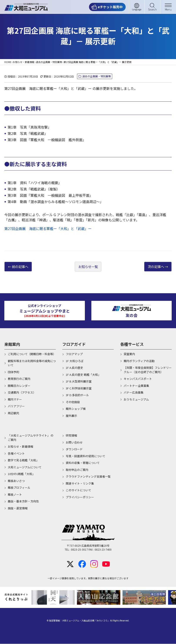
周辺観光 (13, 413)
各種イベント (16, 454)
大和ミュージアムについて (25, 467)
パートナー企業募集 (136, 386)
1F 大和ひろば (75, 361)
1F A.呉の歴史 (74, 368)
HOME (8, 62)
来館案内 (12, 344)
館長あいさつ (16, 481)
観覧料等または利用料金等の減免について (32, 363)
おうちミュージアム (136, 400)
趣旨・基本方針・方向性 (23, 501)
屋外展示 (71, 416)
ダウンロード (74, 449)
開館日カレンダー (19, 386)
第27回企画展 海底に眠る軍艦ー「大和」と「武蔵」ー (48, 228)
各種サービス (132, 344)
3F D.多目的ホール (77, 395)
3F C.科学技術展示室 (79, 388)
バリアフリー (16, 406)
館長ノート (15, 495)
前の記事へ (21, 267)
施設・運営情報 (18, 508)
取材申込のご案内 (77, 470)
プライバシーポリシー (80, 497)
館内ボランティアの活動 (139, 361)
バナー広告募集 (134, 393)
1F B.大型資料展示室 (79, 382)
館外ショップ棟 (76, 409)
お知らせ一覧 (88, 267)
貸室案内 (129, 354)
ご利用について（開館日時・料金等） (32, 354)
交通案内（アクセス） (22, 393)
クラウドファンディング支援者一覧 (88, 477)
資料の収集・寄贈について (83, 463)
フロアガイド (74, 344)
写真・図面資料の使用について (86, 456)
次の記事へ (155, 267)
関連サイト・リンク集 (80, 484)
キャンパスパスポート (138, 379)
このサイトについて (78, 490)
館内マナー (15, 400)
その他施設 (73, 402)
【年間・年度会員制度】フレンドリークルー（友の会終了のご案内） (148, 370)
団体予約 (13, 372)
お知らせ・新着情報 (24, 62)
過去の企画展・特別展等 (49, 62)
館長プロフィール (19, 488)
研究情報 (71, 436)
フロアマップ (74, 354)
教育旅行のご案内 (19, 379)
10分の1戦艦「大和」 (21, 474)
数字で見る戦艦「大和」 (23, 460)
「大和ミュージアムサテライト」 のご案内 (31, 438)
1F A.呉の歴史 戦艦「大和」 (83, 375)
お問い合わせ (74, 443)
